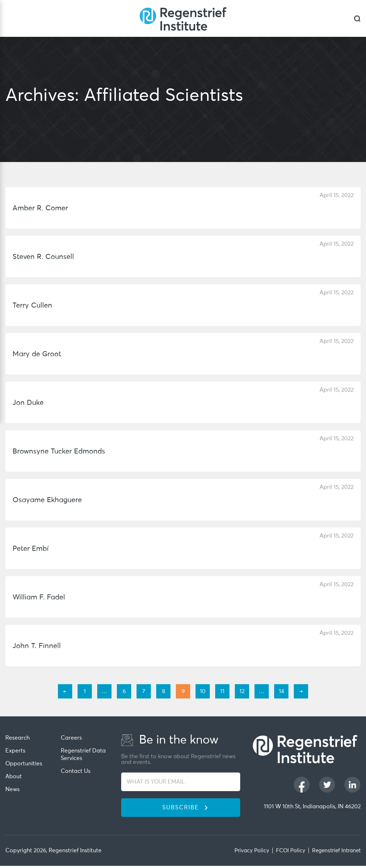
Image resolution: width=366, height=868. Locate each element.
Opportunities (24, 763)
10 (203, 691)
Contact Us (76, 770)
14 (281, 691)
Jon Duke (29, 403)
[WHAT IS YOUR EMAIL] (181, 782)
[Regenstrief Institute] (183, 18)
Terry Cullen (33, 306)
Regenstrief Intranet (334, 853)
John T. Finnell (37, 646)
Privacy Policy (246, 853)
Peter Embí (32, 549)
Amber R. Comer (42, 208)
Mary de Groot (38, 354)
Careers (71, 738)
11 (222, 691)
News (13, 788)
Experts (15, 750)
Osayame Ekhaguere (49, 500)
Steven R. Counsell (45, 257)
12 (242, 691)
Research (18, 738)
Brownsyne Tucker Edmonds (61, 452)
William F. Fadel (40, 597)
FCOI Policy (286, 853)
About (14, 775)
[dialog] (357, 18)
